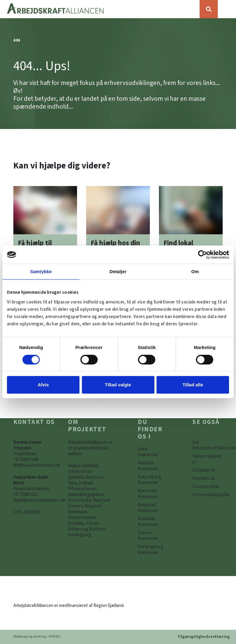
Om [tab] (195, 271)
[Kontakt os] (204, 478)
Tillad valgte (118, 385)
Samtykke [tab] (41, 271)
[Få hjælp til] (204, 470)
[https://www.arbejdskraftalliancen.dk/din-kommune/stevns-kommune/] (153, 536)
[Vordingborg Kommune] (153, 550)
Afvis (43, 385)
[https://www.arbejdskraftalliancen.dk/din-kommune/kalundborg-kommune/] (153, 480)
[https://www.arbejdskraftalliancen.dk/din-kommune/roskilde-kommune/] (153, 522)
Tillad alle (193, 385)
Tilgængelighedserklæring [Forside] (203, 637)
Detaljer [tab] (118, 271)
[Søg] (209, 9)
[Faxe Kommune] (153, 452)
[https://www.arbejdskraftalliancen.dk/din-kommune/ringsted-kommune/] (153, 508)
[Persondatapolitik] (206, 487)
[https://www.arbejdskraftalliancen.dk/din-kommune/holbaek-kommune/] (153, 466)
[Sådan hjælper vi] (207, 459)
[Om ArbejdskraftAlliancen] (207, 445)
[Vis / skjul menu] (227, 9)
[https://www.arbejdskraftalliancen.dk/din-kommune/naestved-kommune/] (153, 494)
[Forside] (100, 9)
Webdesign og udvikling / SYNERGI (37, 637)
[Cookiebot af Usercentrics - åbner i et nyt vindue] (202, 255)
